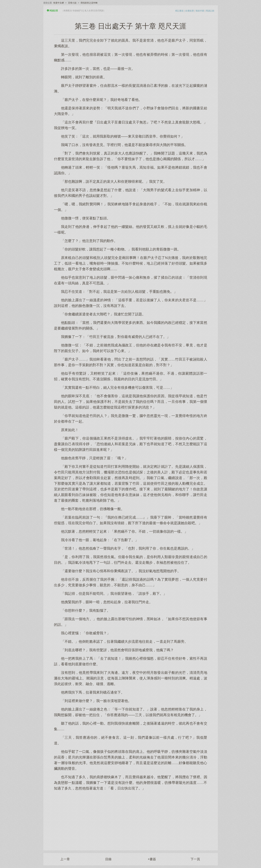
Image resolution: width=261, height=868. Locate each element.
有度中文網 (59, 3)
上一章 (65, 859)
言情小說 (72, 3)
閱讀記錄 (210, 11)
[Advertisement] (131, 819)
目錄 (108, 859)
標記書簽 (179, 11)
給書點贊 (190, 11)
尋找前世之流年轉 (89, 3)
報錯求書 (200, 11)
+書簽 (152, 859)
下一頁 (195, 859)
